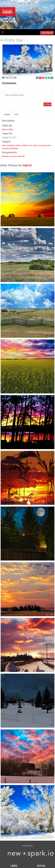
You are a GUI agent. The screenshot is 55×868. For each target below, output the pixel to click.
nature (18, 145)
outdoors (25, 145)
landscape (14, 148)
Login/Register (47, 33)
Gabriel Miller (8, 129)
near (4, 145)
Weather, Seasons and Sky (13, 156)
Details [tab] (7, 114)
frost (40, 145)
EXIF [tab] (16, 114)
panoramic (47, 145)
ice (31, 145)
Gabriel (27, 165)
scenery (5, 148)
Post (47, 104)
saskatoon (11, 145)
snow (35, 145)
